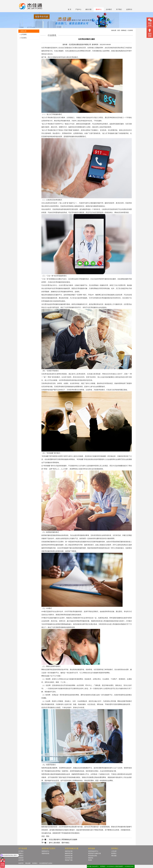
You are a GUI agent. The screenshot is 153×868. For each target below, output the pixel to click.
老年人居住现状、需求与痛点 (59, 843)
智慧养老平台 (45, 851)
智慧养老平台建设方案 (94, 853)
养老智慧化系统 (93, 856)
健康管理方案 (69, 853)
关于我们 (119, 9)
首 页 (70, 9)
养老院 (90, 860)
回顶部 (150, 33)
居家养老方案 (69, 851)
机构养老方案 (69, 856)
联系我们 (21, 856)
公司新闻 (24, 34)
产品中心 (78, 9)
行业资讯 (24, 38)
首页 (119, 30)
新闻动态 (124, 30)
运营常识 (129, 9)
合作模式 (109, 9)
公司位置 (114, 851)
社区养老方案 (69, 858)
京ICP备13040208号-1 (93, 866)
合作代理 (21, 860)
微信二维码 (150, 22)
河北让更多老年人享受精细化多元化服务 (63, 840)
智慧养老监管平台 (93, 851)
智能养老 (91, 858)
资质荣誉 (21, 858)
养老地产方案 (69, 860)
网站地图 (114, 856)
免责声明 (21, 863)
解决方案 (89, 9)
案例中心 (99, 9)
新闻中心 (21, 853)
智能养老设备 (45, 853)
